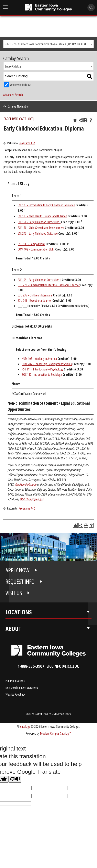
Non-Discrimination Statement (22, 687)
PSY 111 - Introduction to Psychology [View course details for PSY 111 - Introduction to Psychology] (42, 369)
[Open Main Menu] (6, 7)
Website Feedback (15, 694)
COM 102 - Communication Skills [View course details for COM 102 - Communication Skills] (36, 249)
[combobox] (48, 44)
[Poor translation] (15, 779)
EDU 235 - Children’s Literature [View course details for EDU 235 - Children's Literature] (35, 295)
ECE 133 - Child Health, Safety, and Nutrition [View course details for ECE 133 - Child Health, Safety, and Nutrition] (42, 216)
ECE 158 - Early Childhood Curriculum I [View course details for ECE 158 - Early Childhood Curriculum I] (39, 222)
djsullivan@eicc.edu (25, 485)
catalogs (25, 726)
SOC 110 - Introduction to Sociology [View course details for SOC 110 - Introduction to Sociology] (42, 375)
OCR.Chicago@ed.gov (32, 499)
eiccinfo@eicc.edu (63, 666)
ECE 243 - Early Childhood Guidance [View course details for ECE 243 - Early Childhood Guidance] (38, 233)
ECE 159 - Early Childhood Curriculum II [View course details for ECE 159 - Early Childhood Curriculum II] (39, 280)
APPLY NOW (18, 570)
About (13, 629)
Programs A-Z (27, 143)
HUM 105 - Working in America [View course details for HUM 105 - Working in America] (39, 359)
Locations (19, 612)
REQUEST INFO (20, 582)
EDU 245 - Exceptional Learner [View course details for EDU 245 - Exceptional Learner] (35, 301)
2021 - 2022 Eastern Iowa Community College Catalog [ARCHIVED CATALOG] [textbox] (48, 44)
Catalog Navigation (19, 106)
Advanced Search (13, 95)
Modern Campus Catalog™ (56, 733)
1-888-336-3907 (31, 666)
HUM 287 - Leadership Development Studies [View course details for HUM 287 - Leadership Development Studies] (47, 364)
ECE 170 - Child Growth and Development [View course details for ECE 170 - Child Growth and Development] (41, 228)
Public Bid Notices (15, 681)
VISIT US (14, 593)
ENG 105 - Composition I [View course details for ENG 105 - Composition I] (31, 244)
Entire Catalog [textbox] (13, 66)
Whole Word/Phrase (20, 85)
